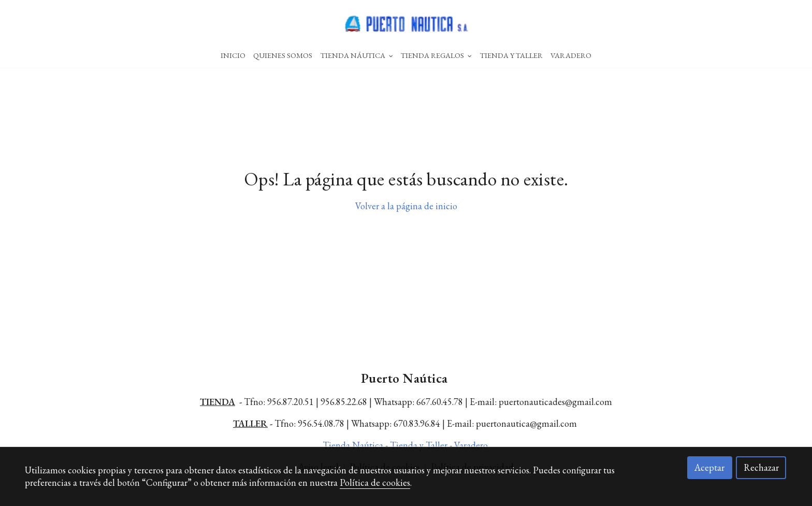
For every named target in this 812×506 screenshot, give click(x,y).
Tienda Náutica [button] (357, 55)
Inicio (233, 55)
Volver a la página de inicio (406, 217)
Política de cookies (375, 482)
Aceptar (709, 467)
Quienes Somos (283, 55)
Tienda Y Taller (511, 55)
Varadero (571, 55)
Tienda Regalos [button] (436, 55)
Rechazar (761, 467)
